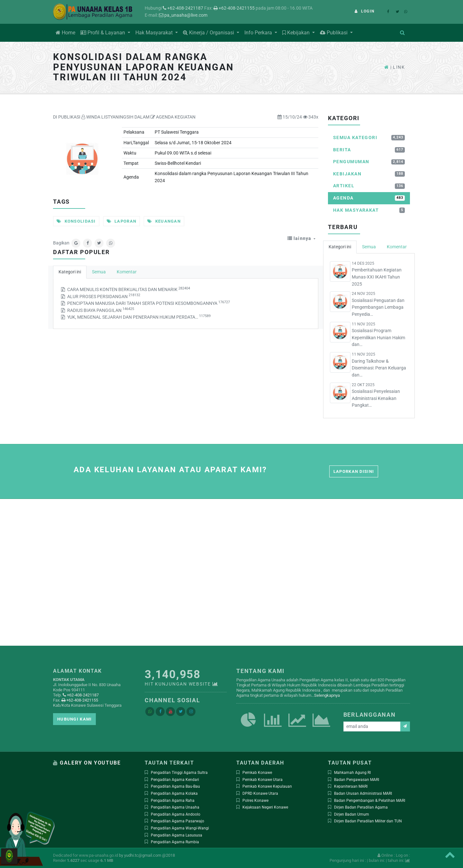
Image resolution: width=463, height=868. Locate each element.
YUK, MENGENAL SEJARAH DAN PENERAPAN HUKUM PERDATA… (139, 317)
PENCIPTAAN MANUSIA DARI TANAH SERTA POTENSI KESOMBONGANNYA (149, 303)
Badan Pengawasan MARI (357, 780)
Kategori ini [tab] (70, 272)
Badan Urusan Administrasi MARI (363, 793)
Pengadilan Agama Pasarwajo (177, 821)
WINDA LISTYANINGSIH (107, 117)
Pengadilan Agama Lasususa (177, 835)
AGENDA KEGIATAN (173, 117)
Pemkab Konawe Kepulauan (267, 786)
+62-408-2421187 (183, 8)
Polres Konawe (255, 801)
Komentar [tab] (127, 272)
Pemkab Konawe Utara (263, 780)
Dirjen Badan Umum (352, 814)
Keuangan (164, 221)
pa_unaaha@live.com (183, 15)
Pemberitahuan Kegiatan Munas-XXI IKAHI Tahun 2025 (377, 277)
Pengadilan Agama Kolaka (174, 793)
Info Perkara (259, 33)
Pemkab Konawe (257, 773)
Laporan (122, 221)
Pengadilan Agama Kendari (175, 780)
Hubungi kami (74, 719)
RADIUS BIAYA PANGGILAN (101, 310)
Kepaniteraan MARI (351, 786)
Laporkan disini (354, 471)
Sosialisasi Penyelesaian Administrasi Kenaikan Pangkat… (376, 398)
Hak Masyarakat (155, 33)
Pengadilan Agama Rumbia (175, 842)
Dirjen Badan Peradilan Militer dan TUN (368, 821)
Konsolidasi (76, 221)
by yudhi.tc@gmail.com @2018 (147, 855)
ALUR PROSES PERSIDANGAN (104, 296)
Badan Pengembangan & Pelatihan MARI (370, 801)
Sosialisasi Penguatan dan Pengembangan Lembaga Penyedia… (378, 307)
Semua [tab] (99, 272)
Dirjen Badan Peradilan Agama (361, 807)
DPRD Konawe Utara (260, 793)
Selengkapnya (327, 695)
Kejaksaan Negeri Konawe (265, 807)
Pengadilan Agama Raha (173, 801)
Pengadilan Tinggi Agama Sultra (179, 773)
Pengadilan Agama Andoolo (176, 814)
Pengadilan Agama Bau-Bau (175, 786)
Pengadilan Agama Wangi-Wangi (180, 828)
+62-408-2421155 (234, 8)
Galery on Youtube (90, 763)
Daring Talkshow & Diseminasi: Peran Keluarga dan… (379, 368)
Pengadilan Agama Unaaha (175, 807)
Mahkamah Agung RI (352, 773)
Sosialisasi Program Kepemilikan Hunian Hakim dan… (378, 338)
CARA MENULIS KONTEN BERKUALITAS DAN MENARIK (129, 289)
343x (311, 117)
